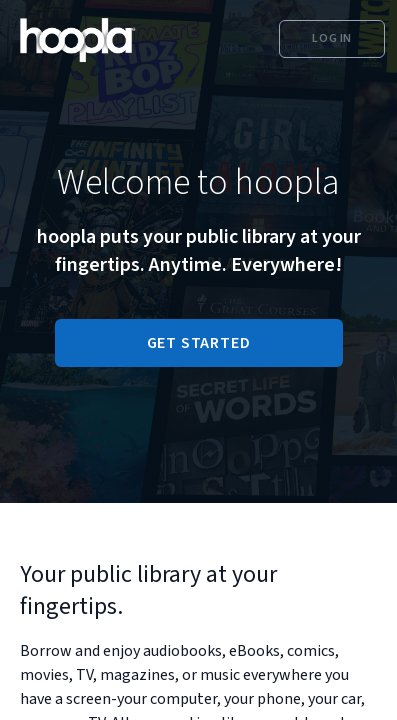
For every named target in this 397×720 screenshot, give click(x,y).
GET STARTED (199, 343)
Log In (332, 38)
